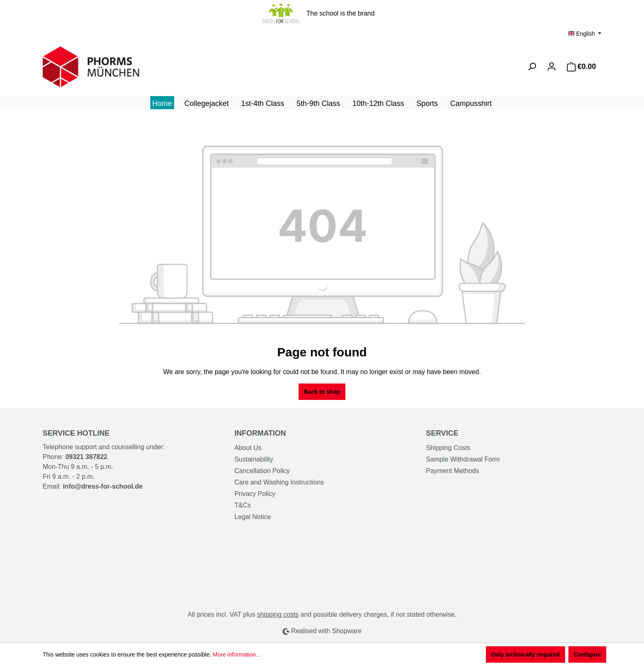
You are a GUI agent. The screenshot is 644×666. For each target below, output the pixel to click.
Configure (587, 655)
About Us (248, 448)
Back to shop (322, 392)
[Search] (532, 67)
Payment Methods (452, 471)
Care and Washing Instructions (279, 482)
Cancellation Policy (262, 471)
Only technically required (526, 655)
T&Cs (243, 505)
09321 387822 (86, 457)
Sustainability (254, 459)
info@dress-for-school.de (103, 486)
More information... (237, 655)
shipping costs (278, 614)
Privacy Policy (255, 494)
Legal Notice (253, 517)
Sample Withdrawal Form (463, 459)
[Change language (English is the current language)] (585, 34)
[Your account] (552, 67)
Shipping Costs (448, 448)
